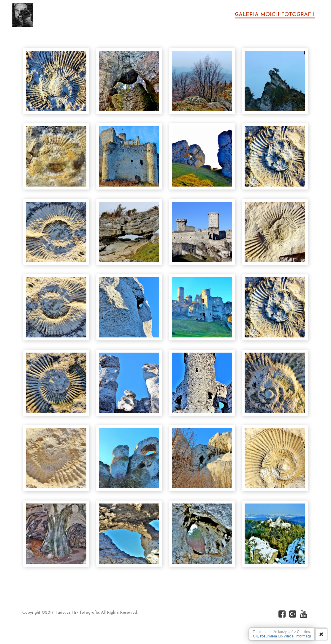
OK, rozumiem (265, 636)
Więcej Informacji (297, 636)
